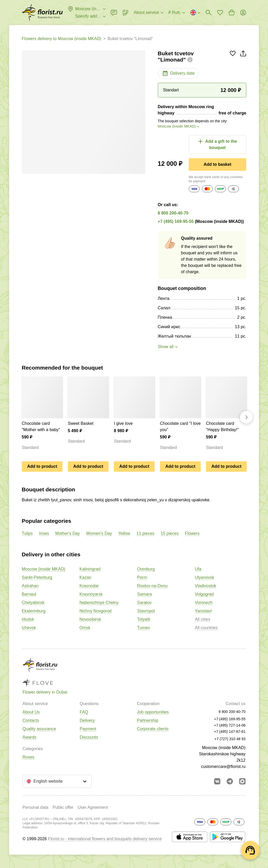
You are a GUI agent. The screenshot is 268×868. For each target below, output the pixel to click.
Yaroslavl (203, 611)
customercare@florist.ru (223, 767)
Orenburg (146, 569)
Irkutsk (28, 619)
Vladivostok (206, 586)
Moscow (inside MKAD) (43, 569)
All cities (203, 619)
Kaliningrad (90, 569)
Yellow (124, 533)
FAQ (84, 712)
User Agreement (93, 807)
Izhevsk (29, 628)
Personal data (35, 807)
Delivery (87, 720)
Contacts (31, 720)
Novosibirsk (90, 619)
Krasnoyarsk (91, 594)
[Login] (243, 13)
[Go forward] (246, 417)
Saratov (144, 603)
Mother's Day (68, 533)
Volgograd (204, 594)
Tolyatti (144, 619)
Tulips (27, 533)
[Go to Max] (242, 781)
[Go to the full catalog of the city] (42, 13)
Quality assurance (39, 729)
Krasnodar (89, 586)
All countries (206, 628)
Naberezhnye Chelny (99, 603)
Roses (28, 757)
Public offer (63, 807)
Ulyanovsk (205, 577)
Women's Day (99, 533)
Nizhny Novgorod (96, 611)
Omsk (85, 628)
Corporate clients (153, 729)
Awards (29, 737)
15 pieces (170, 533)
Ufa (198, 569)
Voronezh (204, 603)
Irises (44, 533)
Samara (144, 594)
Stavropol (146, 611)
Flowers (192, 533)
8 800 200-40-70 (173, 213)
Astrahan (30, 586)
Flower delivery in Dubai (45, 692)
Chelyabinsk (33, 603)
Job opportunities (153, 712)
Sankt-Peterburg (37, 577)
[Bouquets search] (209, 13)
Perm (142, 577)
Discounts (89, 737)
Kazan (85, 577)
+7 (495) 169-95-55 (176, 221)
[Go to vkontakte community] (217, 781)
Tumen (144, 628)
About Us (31, 712)
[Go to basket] (232, 13)
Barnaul (29, 594)
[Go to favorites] (220, 13)
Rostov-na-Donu (152, 586)
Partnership (148, 720)
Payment (88, 729)
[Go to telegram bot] (230, 781)
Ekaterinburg (34, 611)
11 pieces (146, 533)
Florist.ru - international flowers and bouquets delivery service (105, 839)
